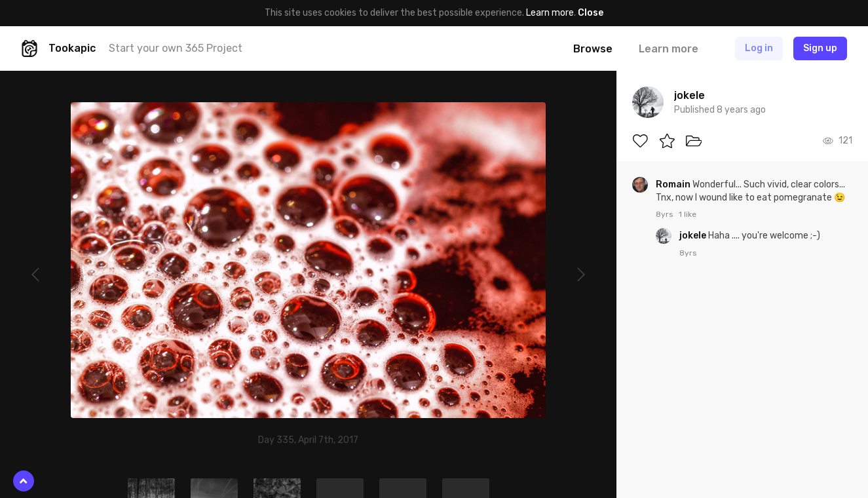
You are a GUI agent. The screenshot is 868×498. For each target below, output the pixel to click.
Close (591, 13)
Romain (674, 184)
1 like (688, 214)
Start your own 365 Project (176, 48)
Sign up (820, 48)
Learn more (550, 13)
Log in (759, 48)
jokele (694, 236)
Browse (593, 49)
